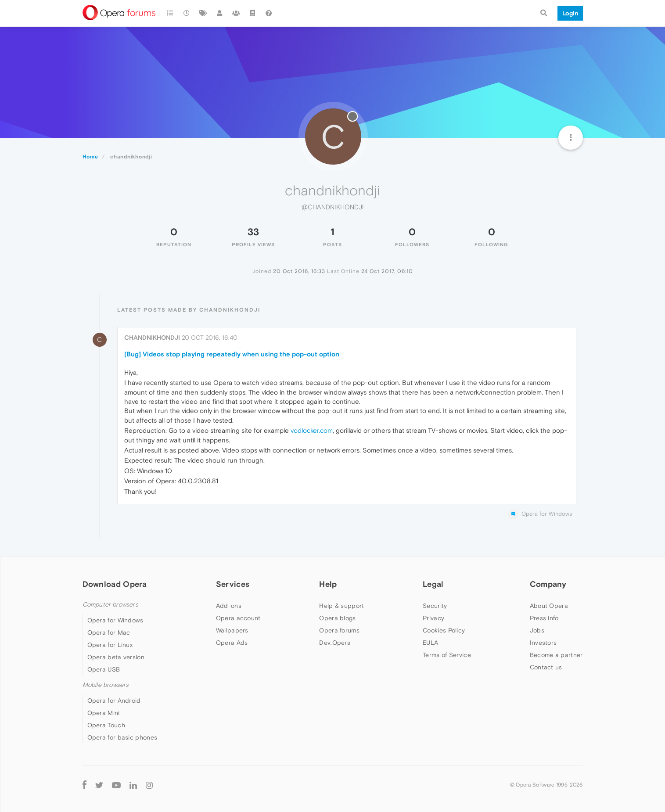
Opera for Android (114, 701)
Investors (543, 643)
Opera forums (339, 630)
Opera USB (104, 669)
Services (233, 584)
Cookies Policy (444, 630)
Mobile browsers (106, 685)
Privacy (433, 618)
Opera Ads (232, 643)
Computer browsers (110, 605)
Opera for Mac (109, 632)
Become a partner (556, 655)
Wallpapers (232, 630)
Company (548, 584)
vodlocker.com (312, 430)
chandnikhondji (152, 338)
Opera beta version (116, 657)
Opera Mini (104, 713)
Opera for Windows (115, 620)
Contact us (546, 667)
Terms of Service (447, 655)
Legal (433, 584)
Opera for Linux (110, 645)
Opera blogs (337, 618)
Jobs (537, 630)
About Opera (549, 606)
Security (435, 606)
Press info (544, 618)
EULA (430, 643)
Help (328, 584)
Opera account (238, 618)
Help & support (341, 606)
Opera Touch (106, 725)
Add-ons (229, 606)
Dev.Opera (335, 643)
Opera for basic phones (122, 737)
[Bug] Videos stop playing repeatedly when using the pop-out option (232, 354)
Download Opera (115, 584)
